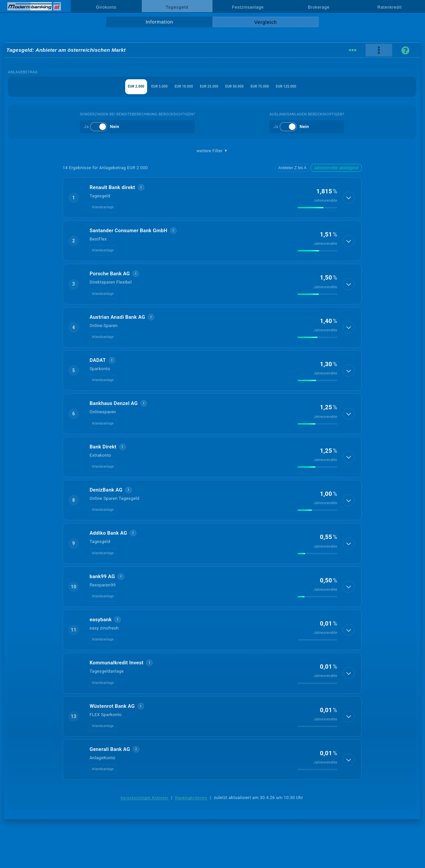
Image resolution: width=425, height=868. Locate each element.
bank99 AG (102, 576)
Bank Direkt (103, 447)
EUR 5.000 (137, 86)
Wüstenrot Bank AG (112, 706)
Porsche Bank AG (110, 274)
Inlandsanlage (103, 207)
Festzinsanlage (248, 7)
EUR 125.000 (318, 86)
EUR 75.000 (281, 86)
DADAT (98, 360)
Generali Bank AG (110, 749)
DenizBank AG (106, 490)
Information (159, 22)
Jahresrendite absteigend (338, 168)
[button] (212, 198)
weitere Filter (212, 151)
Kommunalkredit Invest (117, 663)
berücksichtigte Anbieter (145, 798)
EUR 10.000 (172, 86)
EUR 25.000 (208, 86)
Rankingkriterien (191, 798)
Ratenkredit (390, 7)
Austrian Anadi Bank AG (117, 317)
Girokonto (106, 7)
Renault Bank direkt (112, 187)
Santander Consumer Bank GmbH (128, 231)
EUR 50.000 (245, 86)
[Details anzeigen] (348, 198)
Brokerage (319, 7)
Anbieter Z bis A (297, 168)
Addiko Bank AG (108, 533)
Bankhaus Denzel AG (114, 403)
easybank (101, 620)
